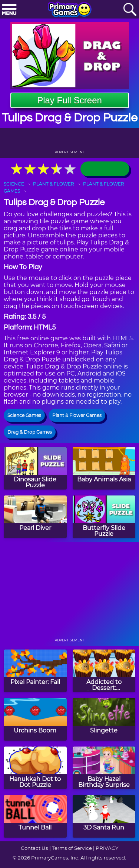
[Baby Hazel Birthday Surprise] (104, 768)
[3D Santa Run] (104, 816)
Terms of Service (72, 848)
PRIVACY (107, 848)
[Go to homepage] (70, 10)
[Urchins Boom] (35, 719)
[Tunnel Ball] (35, 816)
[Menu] (9, 10)
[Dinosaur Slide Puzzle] (35, 468)
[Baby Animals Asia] (104, 468)
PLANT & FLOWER (54, 184)
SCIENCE (14, 184)
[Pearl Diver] (35, 517)
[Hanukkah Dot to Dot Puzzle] (35, 768)
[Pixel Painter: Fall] (35, 671)
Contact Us (34, 848)
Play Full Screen (69, 100)
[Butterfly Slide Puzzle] (104, 517)
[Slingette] (104, 719)
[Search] (130, 10)
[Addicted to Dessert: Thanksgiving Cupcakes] (104, 671)
